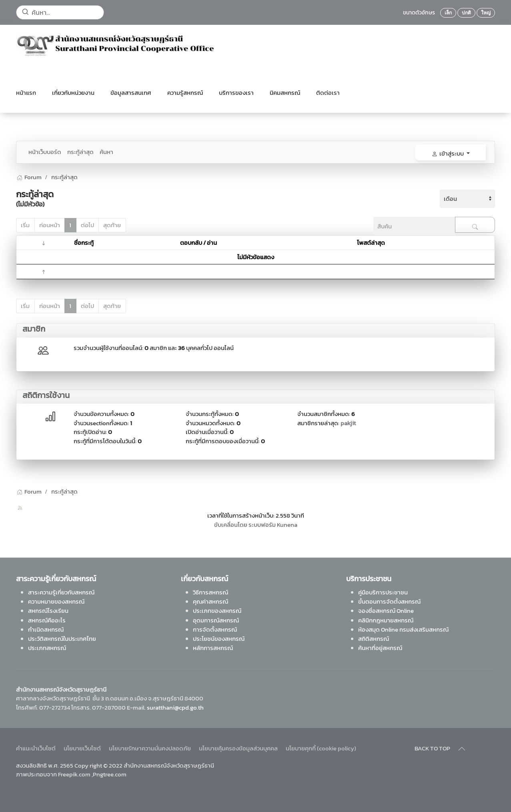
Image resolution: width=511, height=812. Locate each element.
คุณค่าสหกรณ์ (210, 601)
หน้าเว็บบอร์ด (45, 152)
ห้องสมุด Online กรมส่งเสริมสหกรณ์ (403, 629)
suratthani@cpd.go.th (175, 707)
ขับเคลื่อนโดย (231, 525)
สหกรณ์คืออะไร (47, 620)
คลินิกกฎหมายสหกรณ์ (386, 620)
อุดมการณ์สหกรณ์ (216, 620)
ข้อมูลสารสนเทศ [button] (131, 93)
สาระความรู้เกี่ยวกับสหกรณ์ (61, 592)
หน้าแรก (26, 93)
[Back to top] (462, 749)
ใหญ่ (486, 13)
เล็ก (448, 13)
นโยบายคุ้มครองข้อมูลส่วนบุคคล (238, 748)
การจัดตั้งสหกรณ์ (215, 629)
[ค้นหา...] (60, 12)
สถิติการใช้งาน (46, 395)
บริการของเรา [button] (236, 93)
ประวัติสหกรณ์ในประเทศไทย (62, 639)
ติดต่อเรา (328, 93)
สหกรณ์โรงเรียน (48, 611)
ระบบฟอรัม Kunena (273, 525)
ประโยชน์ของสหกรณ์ (219, 639)
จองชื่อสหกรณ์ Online (386, 611)
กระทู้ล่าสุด (80, 152)
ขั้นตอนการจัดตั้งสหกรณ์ (389, 601)
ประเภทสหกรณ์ (47, 648)
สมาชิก (34, 329)
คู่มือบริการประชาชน (383, 592)
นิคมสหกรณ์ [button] (285, 93)
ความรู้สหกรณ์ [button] (185, 93)
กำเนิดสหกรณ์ (46, 629)
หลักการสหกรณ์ (213, 648)
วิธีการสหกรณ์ (210, 592)
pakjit (348, 423)
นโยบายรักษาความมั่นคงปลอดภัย (150, 748)
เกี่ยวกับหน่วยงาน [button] (73, 93)
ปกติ (466, 13)
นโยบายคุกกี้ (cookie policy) (321, 748)
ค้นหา (106, 152)
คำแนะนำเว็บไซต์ (36, 748)
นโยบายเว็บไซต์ (82, 748)
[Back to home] (116, 45)
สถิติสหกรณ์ (374, 639)
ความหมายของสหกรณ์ (56, 601)
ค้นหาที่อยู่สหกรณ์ (380, 648)
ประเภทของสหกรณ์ (217, 611)
